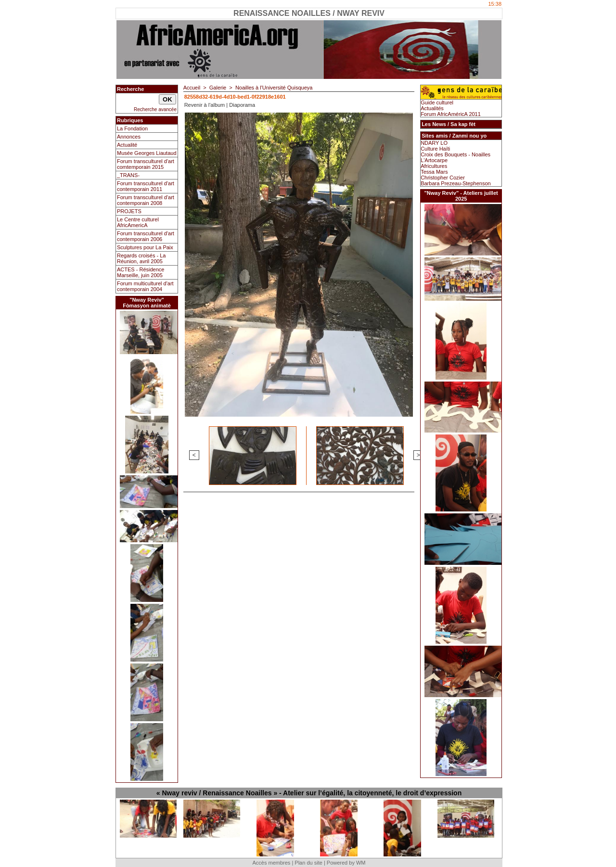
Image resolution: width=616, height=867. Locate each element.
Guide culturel (437, 102)
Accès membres (271, 863)
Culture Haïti (435, 149)
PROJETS (129, 211)
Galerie (218, 88)
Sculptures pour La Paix (145, 247)
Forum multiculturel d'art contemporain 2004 (145, 286)
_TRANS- (128, 175)
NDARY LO (434, 143)
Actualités (432, 108)
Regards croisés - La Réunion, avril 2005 (141, 258)
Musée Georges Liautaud (147, 153)
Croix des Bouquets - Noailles (456, 154)
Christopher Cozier (443, 178)
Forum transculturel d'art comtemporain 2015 (146, 164)
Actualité (127, 145)
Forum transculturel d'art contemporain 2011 (146, 186)
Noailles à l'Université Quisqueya (274, 88)
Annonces (129, 137)
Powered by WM (346, 863)
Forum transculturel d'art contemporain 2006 (146, 236)
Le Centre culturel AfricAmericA (138, 222)
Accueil (192, 88)
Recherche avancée (155, 109)
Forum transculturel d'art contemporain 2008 (146, 200)
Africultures (434, 166)
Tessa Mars (434, 172)
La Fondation (132, 128)
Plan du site (308, 863)
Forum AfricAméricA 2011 (451, 114)
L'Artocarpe (434, 160)
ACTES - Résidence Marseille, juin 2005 (141, 272)
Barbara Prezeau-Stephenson (456, 183)
